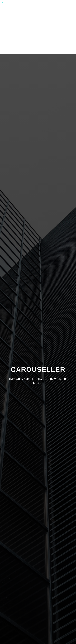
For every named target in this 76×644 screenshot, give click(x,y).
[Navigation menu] (73, 3)
